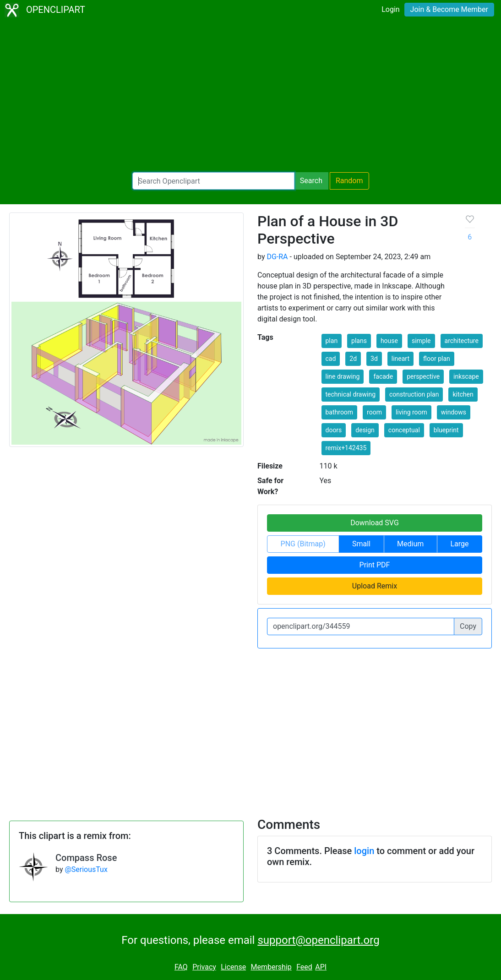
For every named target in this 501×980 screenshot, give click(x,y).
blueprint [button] (446, 430)
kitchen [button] (463, 394)
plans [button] (359, 341)
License (233, 967)
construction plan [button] (414, 394)
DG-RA (277, 257)
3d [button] (374, 359)
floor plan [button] (437, 359)
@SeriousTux (86, 869)
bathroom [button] (340, 412)
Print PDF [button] (375, 565)
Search (311, 181)
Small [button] (361, 544)
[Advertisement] (250, 96)
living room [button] (411, 412)
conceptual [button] (404, 430)
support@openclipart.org (318, 940)
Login (390, 9)
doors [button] (334, 430)
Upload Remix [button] (375, 586)
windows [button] (454, 412)
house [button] (389, 341)
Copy (468, 626)
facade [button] (383, 376)
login (364, 851)
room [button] (374, 412)
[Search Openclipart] (213, 181)
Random (349, 181)
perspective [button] (423, 376)
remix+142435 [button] (346, 448)
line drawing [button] (343, 376)
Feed (304, 967)
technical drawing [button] (351, 394)
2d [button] (353, 359)
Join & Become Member (449, 9)
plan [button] (332, 341)
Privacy (204, 967)
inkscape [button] (466, 376)
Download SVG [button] (375, 523)
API (321, 967)
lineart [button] (400, 359)
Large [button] (459, 544)
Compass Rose (86, 858)
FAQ (181, 967)
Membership (271, 967)
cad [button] (331, 359)
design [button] (365, 430)
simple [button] (421, 341)
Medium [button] (410, 544)
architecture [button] (462, 341)
